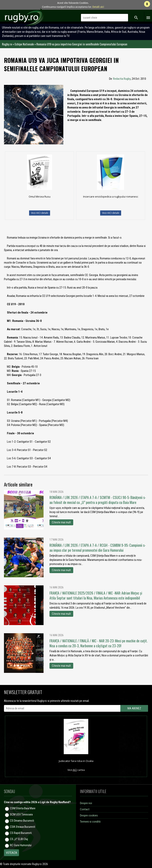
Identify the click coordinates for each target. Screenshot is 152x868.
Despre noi (86, 803)
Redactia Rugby (122, 79)
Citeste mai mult (61, 522)
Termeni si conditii (90, 822)
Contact (85, 809)
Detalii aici (98, 7)
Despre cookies (89, 815)
